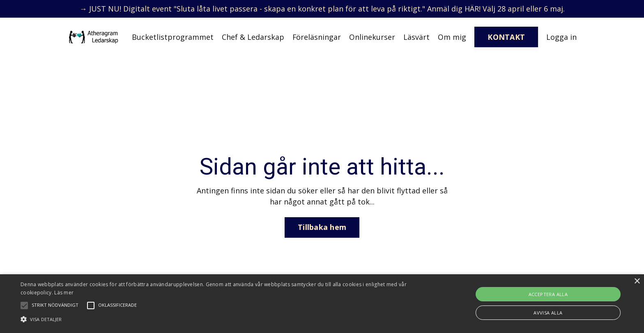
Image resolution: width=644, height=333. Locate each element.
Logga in (561, 37)
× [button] (637, 281)
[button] (216, 319)
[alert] (322, 304)
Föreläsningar (316, 37)
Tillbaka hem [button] (322, 227)
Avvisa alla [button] (548, 313)
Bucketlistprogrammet (172, 37)
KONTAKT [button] (506, 37)
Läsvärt (416, 37)
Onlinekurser (372, 37)
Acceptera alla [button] (548, 294)
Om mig (452, 37)
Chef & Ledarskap (253, 37)
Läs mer (64, 293)
